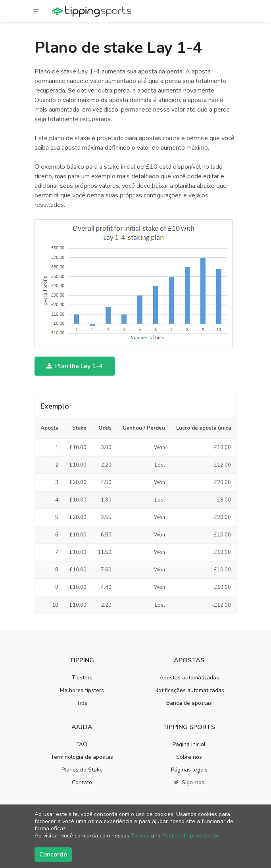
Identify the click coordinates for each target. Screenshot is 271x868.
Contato (82, 782)
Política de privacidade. (191, 836)
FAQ (82, 744)
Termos (140, 836)
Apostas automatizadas (189, 678)
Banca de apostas (189, 703)
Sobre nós (189, 757)
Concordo (53, 854)
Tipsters (82, 678)
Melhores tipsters (82, 690)
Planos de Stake (82, 770)
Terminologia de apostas (82, 757)
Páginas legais (189, 770)
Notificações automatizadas (189, 690)
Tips (82, 703)
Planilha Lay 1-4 (75, 366)
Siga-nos (189, 782)
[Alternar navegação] (37, 11)
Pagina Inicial (189, 744)
